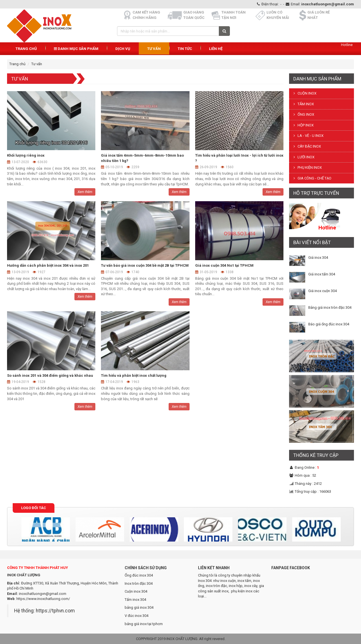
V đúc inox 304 (137, 616)
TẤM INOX (303, 104)
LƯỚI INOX (303, 157)
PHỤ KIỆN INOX (307, 167)
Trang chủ (26, 49)
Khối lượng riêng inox (26, 155)
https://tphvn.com (55, 611)
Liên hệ (216, 49)
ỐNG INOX (303, 114)
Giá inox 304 (318, 258)
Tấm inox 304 (135, 600)
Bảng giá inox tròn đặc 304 (330, 307)
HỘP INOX (303, 125)
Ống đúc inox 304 (139, 575)
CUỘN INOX (304, 93)
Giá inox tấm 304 (322, 274)
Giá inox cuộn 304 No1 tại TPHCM (224, 265)
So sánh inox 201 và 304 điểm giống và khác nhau (50, 375)
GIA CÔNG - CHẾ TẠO (312, 178)
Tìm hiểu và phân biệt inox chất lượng (134, 375)
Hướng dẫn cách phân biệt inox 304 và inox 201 (48, 265)
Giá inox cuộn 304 (323, 291)
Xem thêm (85, 192)
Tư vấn (154, 49)
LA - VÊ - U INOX (308, 136)
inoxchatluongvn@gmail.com (328, 4)
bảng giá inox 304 (139, 607)
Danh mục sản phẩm (76, 49)
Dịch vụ (123, 49)
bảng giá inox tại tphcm (144, 624)
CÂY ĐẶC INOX (306, 146)
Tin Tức (185, 49)
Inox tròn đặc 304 (139, 583)
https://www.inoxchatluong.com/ (43, 599)
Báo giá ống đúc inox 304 (329, 324)
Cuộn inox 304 (136, 591)
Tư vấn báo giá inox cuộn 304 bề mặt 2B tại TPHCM (145, 265)
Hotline (347, 45)
